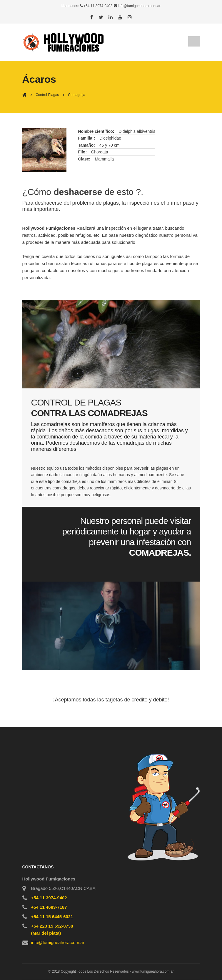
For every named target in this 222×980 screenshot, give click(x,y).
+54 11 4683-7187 (49, 907)
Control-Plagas (47, 95)
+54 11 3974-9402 (98, 6)
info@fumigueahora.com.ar (139, 6)
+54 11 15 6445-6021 (52, 917)
